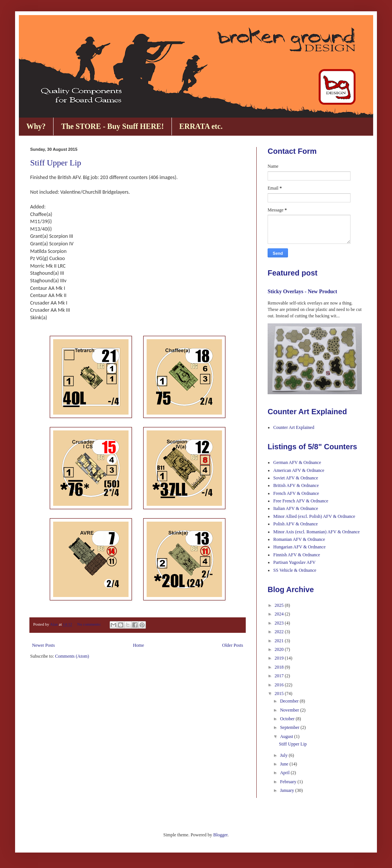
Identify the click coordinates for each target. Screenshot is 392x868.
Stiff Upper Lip (56, 163)
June (285, 764)
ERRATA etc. (201, 126)
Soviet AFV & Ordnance (296, 478)
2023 (280, 623)
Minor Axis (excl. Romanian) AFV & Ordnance (316, 532)
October (288, 719)
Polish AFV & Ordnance (296, 524)
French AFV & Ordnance (296, 493)
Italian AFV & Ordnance (296, 508)
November (290, 710)
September (290, 727)
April (285, 773)
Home (139, 645)
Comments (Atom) (72, 656)
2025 (280, 605)
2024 (280, 614)
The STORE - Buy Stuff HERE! (112, 126)
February (289, 782)
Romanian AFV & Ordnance (299, 539)
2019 (280, 658)
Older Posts (233, 645)
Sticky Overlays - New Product (302, 291)
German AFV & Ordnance (297, 462)
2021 (280, 641)
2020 (280, 649)
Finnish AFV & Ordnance (297, 555)
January (288, 790)
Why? (36, 126)
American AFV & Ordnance (299, 470)
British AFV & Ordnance (296, 485)
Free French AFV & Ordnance (301, 501)
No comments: (90, 624)
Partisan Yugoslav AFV (294, 562)
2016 (280, 685)
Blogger (220, 835)
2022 (280, 632)
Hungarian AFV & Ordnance (299, 547)
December (290, 701)
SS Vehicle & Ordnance (295, 570)
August (287, 736)
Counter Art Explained (294, 427)
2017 (280, 676)
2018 (280, 667)
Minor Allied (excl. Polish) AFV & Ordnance (314, 516)
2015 (280, 693)
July (284, 755)
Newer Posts (43, 645)
